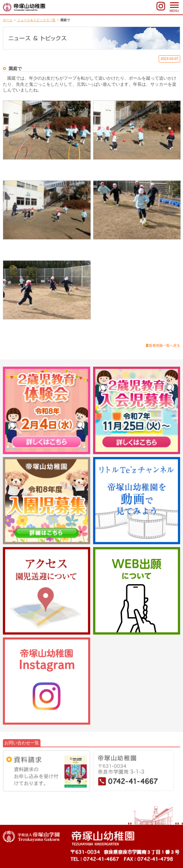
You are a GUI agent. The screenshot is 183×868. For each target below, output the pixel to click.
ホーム (8, 20)
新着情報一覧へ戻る (164, 346)
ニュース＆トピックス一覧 (36, 20)
